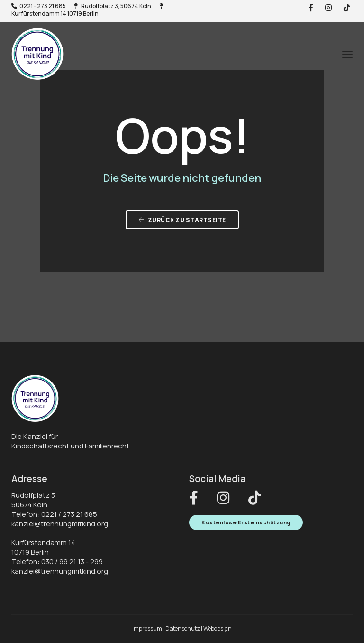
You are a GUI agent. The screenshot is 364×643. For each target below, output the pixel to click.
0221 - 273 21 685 (39, 6)
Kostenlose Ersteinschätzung (246, 522)
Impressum (147, 629)
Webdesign (218, 629)
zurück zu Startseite (182, 220)
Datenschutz (183, 629)
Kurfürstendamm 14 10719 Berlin (87, 10)
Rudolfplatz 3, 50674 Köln (113, 6)
